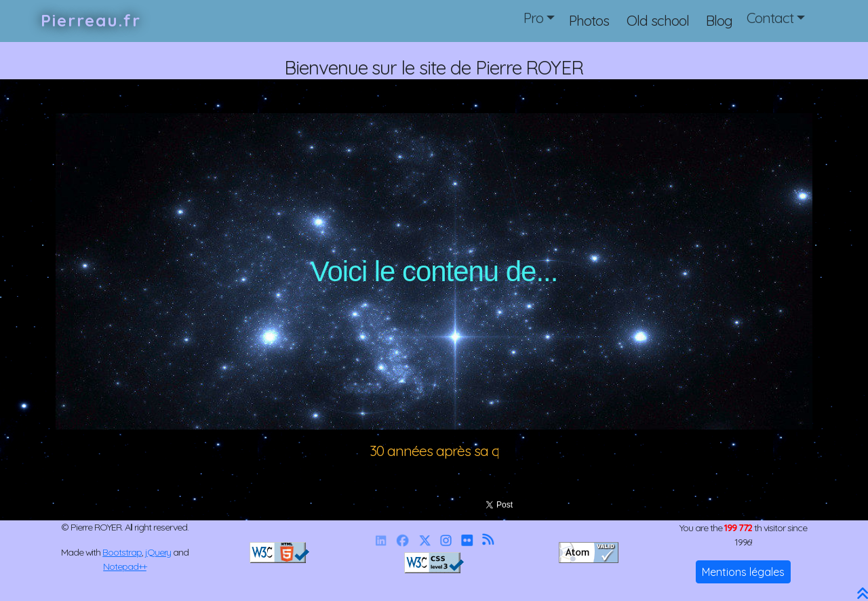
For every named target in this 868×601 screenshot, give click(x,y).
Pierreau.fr (91, 20)
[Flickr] (467, 540)
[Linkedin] (380, 540)
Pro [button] (533, 18)
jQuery (158, 552)
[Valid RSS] (589, 552)
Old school (658, 20)
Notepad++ (125, 566)
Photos (589, 20)
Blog (719, 20)
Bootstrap (122, 552)
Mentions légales (743, 572)
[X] (425, 540)
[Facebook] (402, 540)
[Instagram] (446, 540)
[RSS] (488, 540)
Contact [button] (770, 18)
